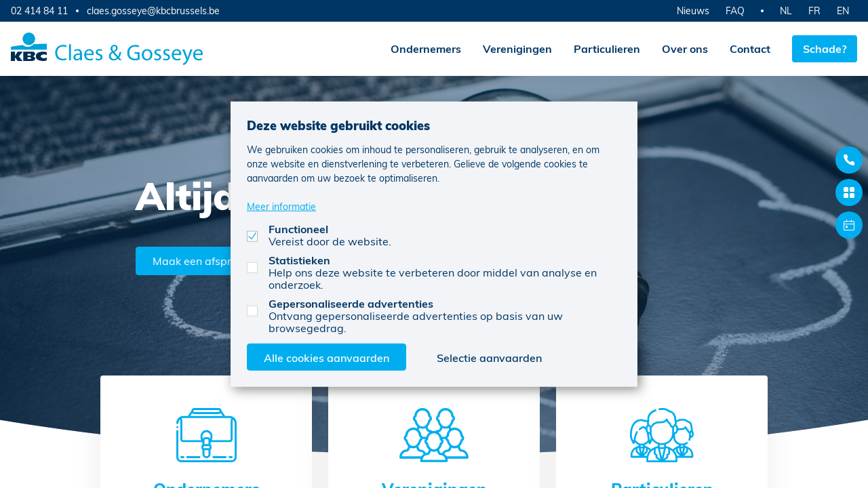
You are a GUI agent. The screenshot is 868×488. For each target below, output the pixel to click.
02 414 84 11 (39, 11)
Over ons (685, 48)
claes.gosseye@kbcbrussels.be (153, 11)
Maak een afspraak (201, 261)
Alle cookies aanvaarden (327, 357)
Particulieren (607, 48)
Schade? (825, 48)
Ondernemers (426, 48)
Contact (750, 48)
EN (843, 11)
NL (786, 11)
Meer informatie (281, 206)
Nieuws (693, 11)
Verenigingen (517, 48)
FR (814, 11)
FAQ (735, 11)
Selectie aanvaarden (489, 357)
